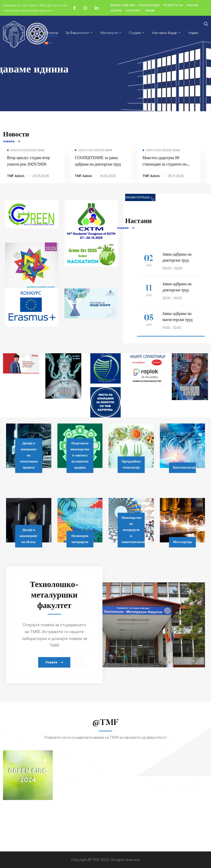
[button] (12, 142)
